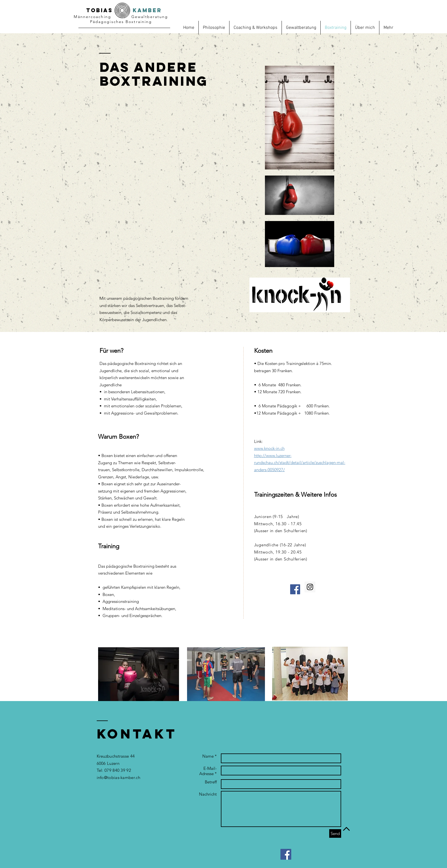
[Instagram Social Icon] (310, 587)
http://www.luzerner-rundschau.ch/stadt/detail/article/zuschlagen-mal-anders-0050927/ (300, 463)
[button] (388, 28)
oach (98, 17)
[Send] (335, 833)
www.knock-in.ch (269, 448)
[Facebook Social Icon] (295, 589)
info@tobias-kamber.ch (118, 777)
